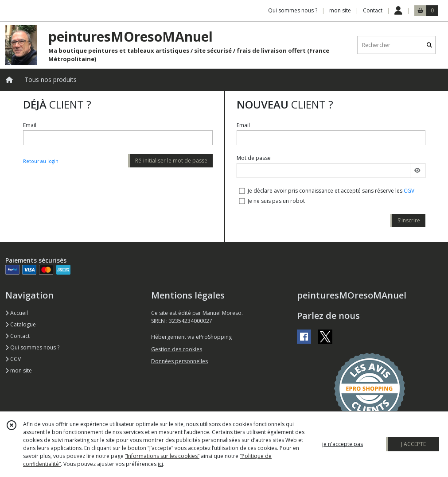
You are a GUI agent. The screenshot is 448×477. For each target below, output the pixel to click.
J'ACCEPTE (413, 444)
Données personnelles (179, 361)
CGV (409, 191)
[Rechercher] (429, 45)
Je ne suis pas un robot (276, 201)
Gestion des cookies (177, 349)
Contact (373, 10)
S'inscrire (409, 220)
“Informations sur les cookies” (162, 456)
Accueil (17, 313)
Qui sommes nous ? (32, 347)
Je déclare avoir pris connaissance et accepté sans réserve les (331, 191)
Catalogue (21, 324)
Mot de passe (254, 158)
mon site (19, 370)
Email (30, 125)
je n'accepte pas (343, 444)
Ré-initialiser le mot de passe (171, 161)
